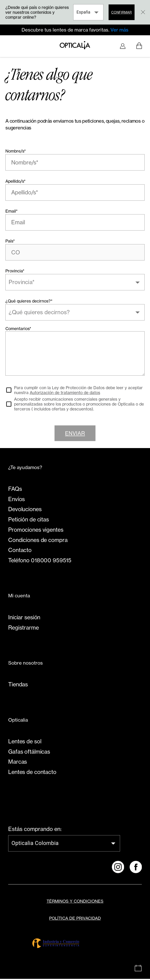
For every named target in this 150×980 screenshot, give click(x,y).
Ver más (119, 30)
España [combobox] (83, 12)
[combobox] (71, 285)
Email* (11, 213)
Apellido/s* (15, 183)
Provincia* (15, 273)
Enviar (75, 437)
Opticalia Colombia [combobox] (35, 847)
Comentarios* (18, 331)
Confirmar (121, 12)
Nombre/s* (16, 153)
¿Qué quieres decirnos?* (29, 304)
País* (10, 243)
